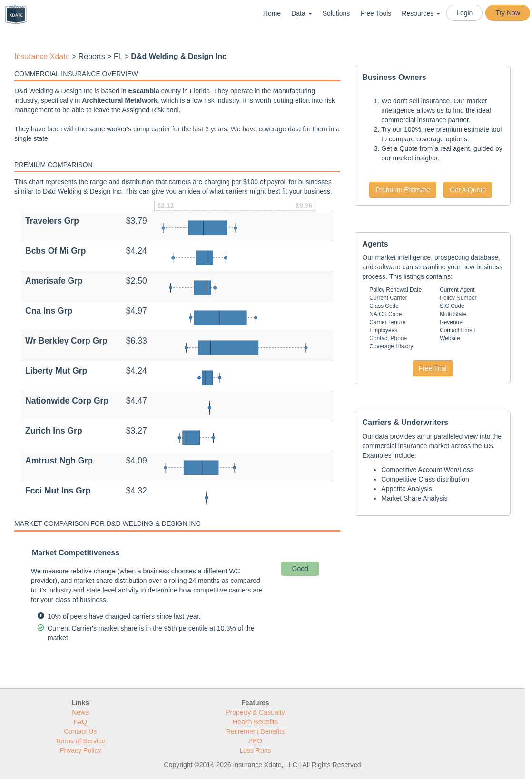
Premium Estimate (403, 190)
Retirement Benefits (255, 731)
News (80, 712)
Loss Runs (255, 750)
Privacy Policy (80, 750)
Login (464, 13)
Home (272, 13)
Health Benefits (255, 722)
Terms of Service (80, 741)
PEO (256, 741)
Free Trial (433, 368)
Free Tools (376, 13)
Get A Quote (468, 190)
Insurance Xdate (42, 56)
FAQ (80, 722)
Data (301, 13)
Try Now (508, 13)
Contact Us (80, 731)
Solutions (336, 13)
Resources (421, 13)
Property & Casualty (255, 712)
